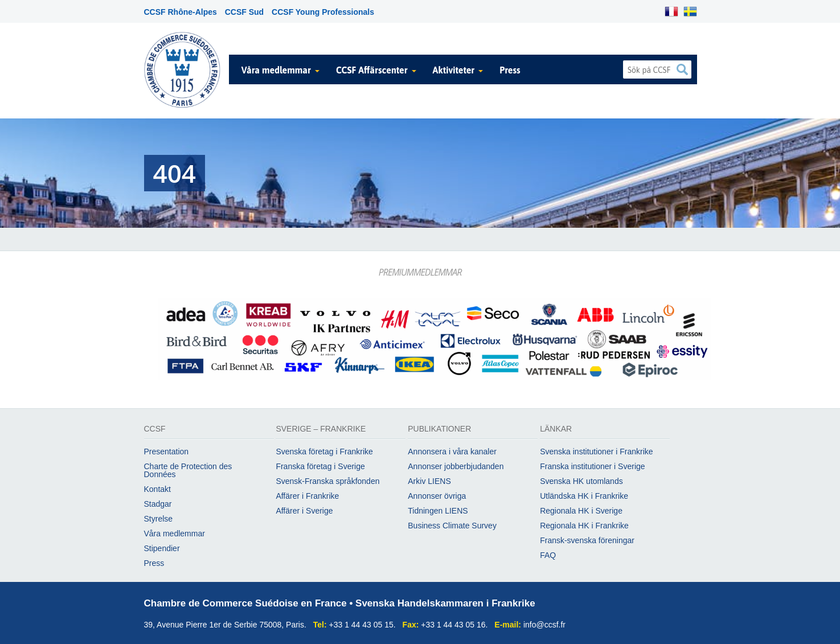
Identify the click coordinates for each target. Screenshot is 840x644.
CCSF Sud (244, 12)
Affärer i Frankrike (307, 496)
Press (510, 70)
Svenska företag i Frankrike (324, 452)
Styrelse (159, 519)
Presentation (167, 452)
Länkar (556, 429)
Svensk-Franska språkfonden (327, 481)
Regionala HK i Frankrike (584, 526)
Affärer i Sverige (304, 511)
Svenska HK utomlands (581, 481)
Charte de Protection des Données (188, 470)
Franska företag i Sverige (320, 466)
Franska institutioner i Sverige (592, 466)
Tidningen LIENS (438, 511)
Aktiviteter (454, 70)
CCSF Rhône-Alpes (181, 12)
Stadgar (158, 504)
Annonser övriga (437, 496)
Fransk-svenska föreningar (587, 540)
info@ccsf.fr (544, 625)
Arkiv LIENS (429, 481)
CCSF (155, 429)
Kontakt (157, 489)
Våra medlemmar (276, 70)
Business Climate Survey (452, 526)
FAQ (548, 555)
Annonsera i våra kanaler (452, 452)
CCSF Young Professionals (323, 12)
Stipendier (162, 548)
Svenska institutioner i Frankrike (596, 452)
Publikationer (439, 429)
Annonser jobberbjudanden (456, 466)
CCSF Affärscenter (372, 70)
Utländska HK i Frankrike (584, 496)
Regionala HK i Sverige (581, 511)
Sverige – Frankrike (321, 429)
